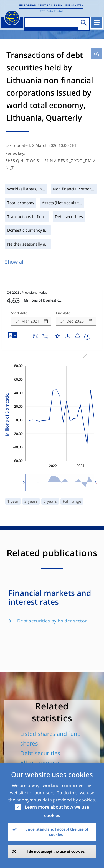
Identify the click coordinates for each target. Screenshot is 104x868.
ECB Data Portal (51, 11)
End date (63, 297)
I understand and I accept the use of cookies (56, 832)
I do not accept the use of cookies (56, 852)
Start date (19, 297)
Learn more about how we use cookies (57, 811)
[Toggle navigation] (97, 23)
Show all (15, 262)
